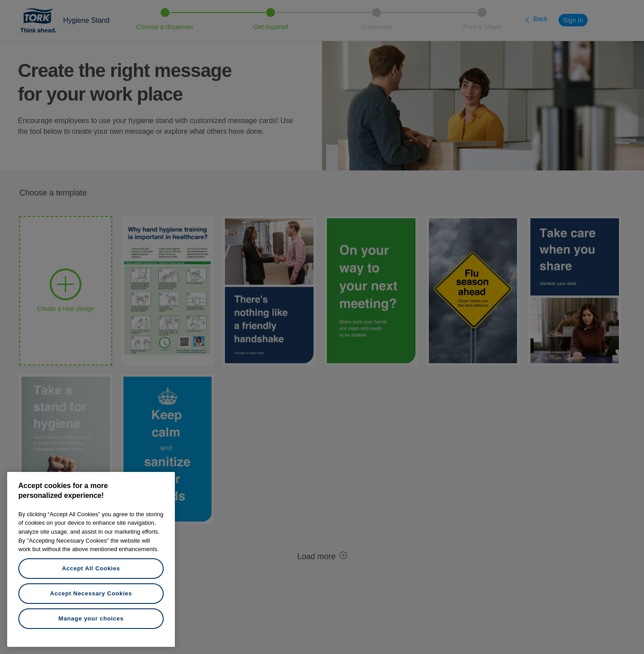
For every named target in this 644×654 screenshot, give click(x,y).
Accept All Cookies (91, 568)
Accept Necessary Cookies (91, 593)
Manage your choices (91, 618)
